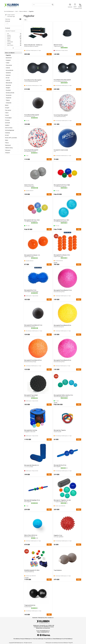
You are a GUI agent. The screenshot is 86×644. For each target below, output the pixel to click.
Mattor (7, 140)
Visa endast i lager (11, 16)
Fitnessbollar (9, 65)
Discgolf (7, 108)
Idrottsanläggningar (10, 130)
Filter (25, 20)
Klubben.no (50, 639)
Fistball (8, 63)
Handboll (7, 125)
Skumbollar (8, 85)
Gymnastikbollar (9, 70)
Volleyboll (7, 153)
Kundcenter (35, 618)
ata (8, 34)
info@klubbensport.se (45, 631)
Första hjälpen (8, 118)
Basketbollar (9, 58)
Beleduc (9, 35)
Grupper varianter (11, 15)
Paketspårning (41, 618)
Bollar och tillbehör (23, 11)
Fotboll (7, 113)
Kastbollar (8, 75)
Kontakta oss (51, 618)
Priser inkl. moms (78, 8)
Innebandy (8, 133)
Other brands (10, 42)
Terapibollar (9, 98)
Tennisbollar (9, 95)
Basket (7, 105)
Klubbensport (11, 11)
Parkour (7, 143)
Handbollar (8, 73)
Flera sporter (8, 110)
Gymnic (9, 39)
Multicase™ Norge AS (68, 643)
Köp (49, 54)
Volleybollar (9, 103)
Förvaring (7, 120)
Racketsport (8, 145)
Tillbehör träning (9, 148)
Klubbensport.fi (59, 639)
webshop (55, 643)
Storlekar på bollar (10, 93)
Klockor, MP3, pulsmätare (11, 138)
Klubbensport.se (29, 639)
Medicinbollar (9, 83)
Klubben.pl (70, 639)
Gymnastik (8, 123)
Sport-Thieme (10, 45)
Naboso (9, 40)
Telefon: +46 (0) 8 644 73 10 (43, 632)
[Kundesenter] (70, 5)
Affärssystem (49, 643)
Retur (46, 618)
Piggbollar (31, 11)
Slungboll (8, 88)
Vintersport (8, 150)
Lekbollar (8, 80)
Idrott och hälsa (9, 128)
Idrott (17, 11)
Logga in (75, 5)
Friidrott (7, 115)
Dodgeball (8, 60)
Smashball (8, 90)
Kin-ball (8, 78)
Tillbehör (8, 100)
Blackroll (9, 37)
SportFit (9, 44)
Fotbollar (8, 68)
